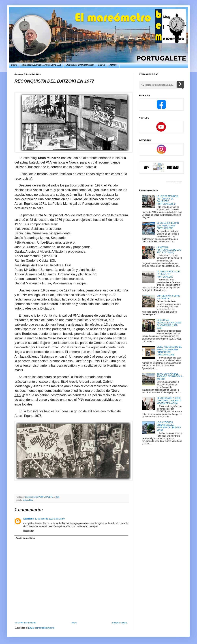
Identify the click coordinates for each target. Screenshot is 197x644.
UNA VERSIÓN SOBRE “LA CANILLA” (168, 297)
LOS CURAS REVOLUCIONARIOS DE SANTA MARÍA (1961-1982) (169, 324)
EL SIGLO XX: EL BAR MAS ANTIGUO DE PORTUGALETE (168, 226)
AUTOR (113, 65)
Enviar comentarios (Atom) (41, 628)
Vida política (28, 500)
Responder (28, 531)
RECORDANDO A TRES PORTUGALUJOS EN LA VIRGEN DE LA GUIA (169, 401)
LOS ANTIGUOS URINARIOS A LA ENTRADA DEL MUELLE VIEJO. (169, 426)
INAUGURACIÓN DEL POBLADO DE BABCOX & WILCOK (170, 376)
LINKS (102, 65)
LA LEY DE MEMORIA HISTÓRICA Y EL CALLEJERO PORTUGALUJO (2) (168, 200)
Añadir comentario (25, 538)
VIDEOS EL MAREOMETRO (80, 65)
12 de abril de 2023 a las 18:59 (50, 519)
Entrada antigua (120, 623)
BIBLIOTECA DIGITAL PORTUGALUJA (41, 65)
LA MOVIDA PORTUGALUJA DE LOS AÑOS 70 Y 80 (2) (169, 250)
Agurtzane (28, 519)
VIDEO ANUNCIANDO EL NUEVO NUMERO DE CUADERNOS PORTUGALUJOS (169, 351)
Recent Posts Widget (174, 182)
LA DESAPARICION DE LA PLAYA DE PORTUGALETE (168, 274)
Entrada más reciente (26, 623)
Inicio (14, 65)
